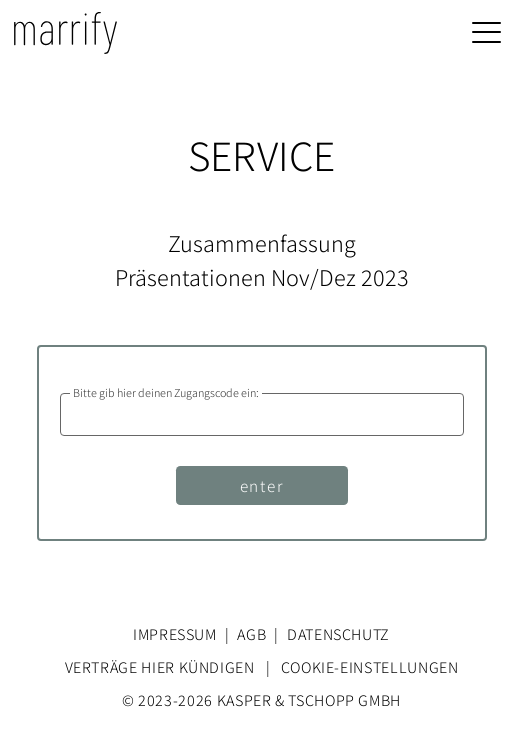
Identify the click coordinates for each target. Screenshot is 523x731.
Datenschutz (338, 634)
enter (262, 485)
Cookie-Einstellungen (370, 667)
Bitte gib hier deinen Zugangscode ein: (166, 393)
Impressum (175, 634)
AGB (251, 634)
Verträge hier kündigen (160, 667)
